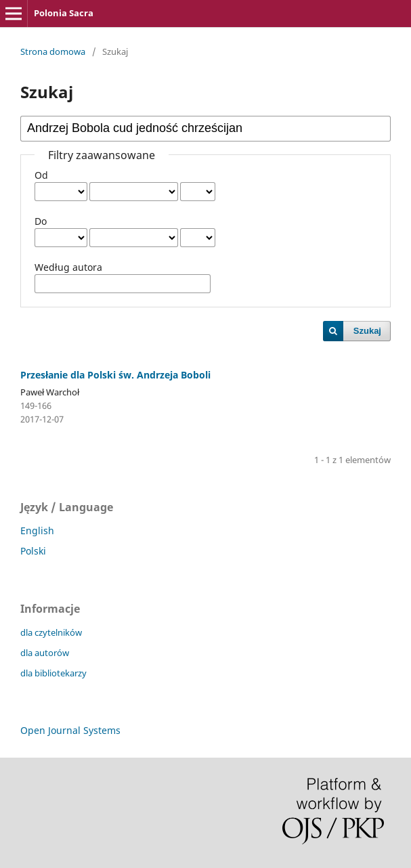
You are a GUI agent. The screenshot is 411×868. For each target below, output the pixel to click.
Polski (33, 551)
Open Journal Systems (70, 730)
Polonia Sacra (64, 13)
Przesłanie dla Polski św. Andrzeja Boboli (115, 375)
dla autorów (45, 653)
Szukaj (367, 331)
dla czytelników (51, 632)
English (37, 530)
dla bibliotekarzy (53, 673)
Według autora (68, 267)
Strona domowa (53, 51)
